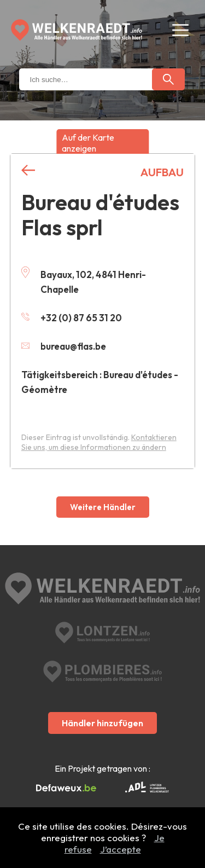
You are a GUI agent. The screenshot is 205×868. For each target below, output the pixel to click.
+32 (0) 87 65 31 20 (72, 318)
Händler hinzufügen (102, 723)
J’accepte (121, 849)
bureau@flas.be (64, 346)
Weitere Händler (103, 507)
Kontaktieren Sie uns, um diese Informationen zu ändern (99, 442)
